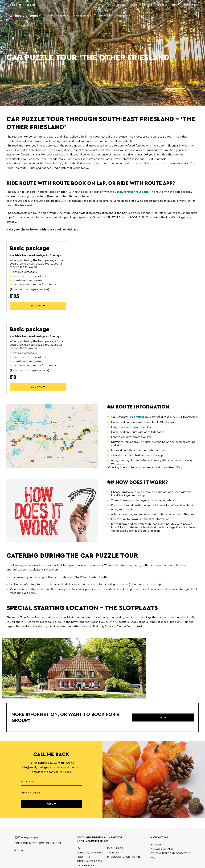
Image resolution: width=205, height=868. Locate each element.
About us (162, 5)
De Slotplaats (139, 417)
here (162, 506)
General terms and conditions (170, 853)
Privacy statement (162, 849)
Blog (134, 5)
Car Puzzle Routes (57, 16)
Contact (147, 5)
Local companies (83, 16)
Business (122, 5)
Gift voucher (105, 16)
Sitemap (19, 850)
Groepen (122, 16)
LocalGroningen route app (132, 192)
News (175, 5)
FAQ (153, 858)
